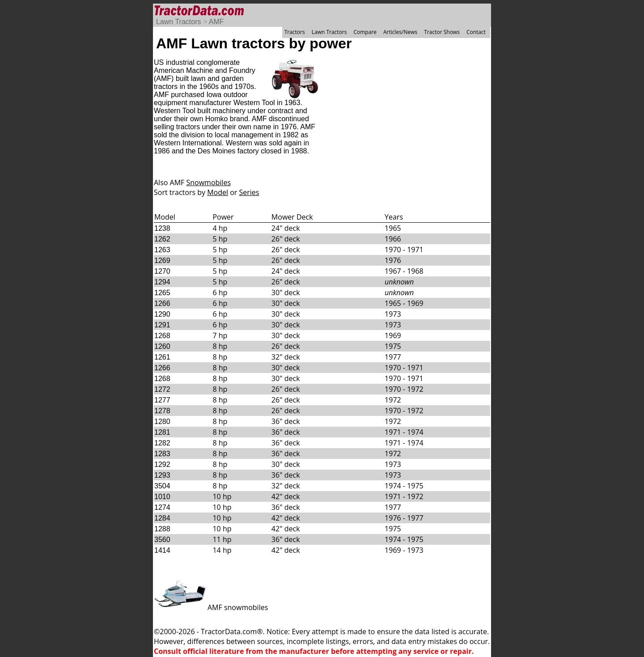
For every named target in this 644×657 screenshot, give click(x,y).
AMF (216, 22)
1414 (162, 550)
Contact (476, 32)
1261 (162, 357)
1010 (162, 497)
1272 (162, 389)
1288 (162, 529)
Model (218, 192)
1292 (162, 464)
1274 (162, 507)
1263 (162, 250)
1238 (162, 228)
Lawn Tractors (178, 22)
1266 (162, 303)
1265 (162, 293)
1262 (162, 239)
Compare (365, 32)
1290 (162, 314)
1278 (162, 411)
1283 (162, 454)
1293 (162, 475)
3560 (162, 540)
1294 (162, 282)
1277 (162, 400)
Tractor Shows (442, 32)
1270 (162, 271)
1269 (162, 261)
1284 (162, 518)
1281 (162, 432)
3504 (162, 486)
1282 (162, 443)
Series (249, 192)
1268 (162, 336)
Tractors (295, 32)
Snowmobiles (208, 182)
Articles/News (400, 32)
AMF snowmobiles (211, 607)
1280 (162, 422)
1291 (162, 325)
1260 (162, 346)
